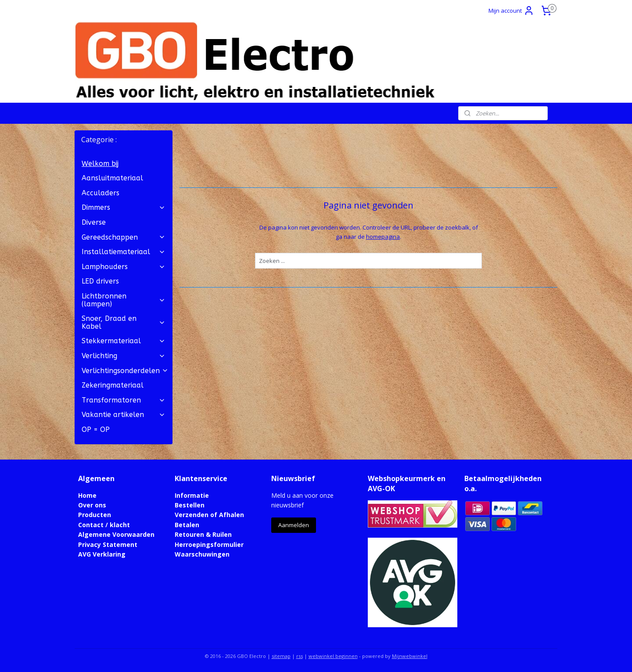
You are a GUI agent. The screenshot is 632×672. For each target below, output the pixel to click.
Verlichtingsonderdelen (125, 371)
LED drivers (100, 281)
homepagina (383, 237)
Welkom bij (100, 164)
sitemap (281, 656)
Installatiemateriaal (124, 252)
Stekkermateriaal (124, 341)
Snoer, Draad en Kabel (124, 322)
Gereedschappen (124, 237)
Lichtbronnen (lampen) (124, 300)
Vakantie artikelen (124, 415)
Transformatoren (124, 400)
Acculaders (101, 193)
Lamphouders (124, 267)
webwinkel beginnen (333, 656)
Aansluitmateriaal (112, 178)
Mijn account (511, 11)
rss (300, 656)
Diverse (94, 222)
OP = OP (96, 429)
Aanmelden (294, 525)
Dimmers (124, 207)
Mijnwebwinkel (410, 656)
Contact (91, 525)
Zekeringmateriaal (113, 385)
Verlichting (124, 356)
